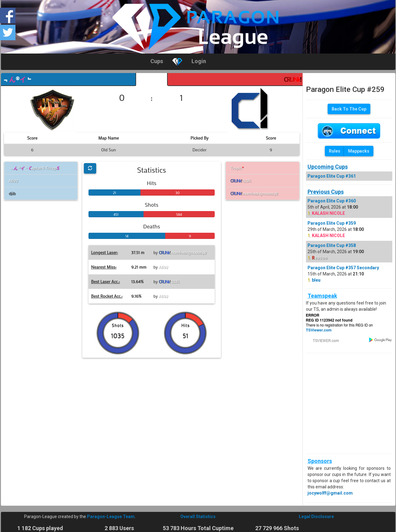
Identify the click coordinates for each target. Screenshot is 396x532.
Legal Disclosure (316, 517)
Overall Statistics (198, 517)
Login (199, 61)
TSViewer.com (319, 330)
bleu (316, 280)
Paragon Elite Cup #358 (332, 245)
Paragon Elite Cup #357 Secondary (343, 268)
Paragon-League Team (111, 517)
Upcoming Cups (328, 167)
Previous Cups (326, 192)
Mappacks (359, 151)
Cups (157, 61)
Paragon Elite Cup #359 (332, 223)
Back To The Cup (349, 109)
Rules (335, 151)
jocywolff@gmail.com (330, 493)
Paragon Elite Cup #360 (332, 201)
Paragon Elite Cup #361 (332, 176)
